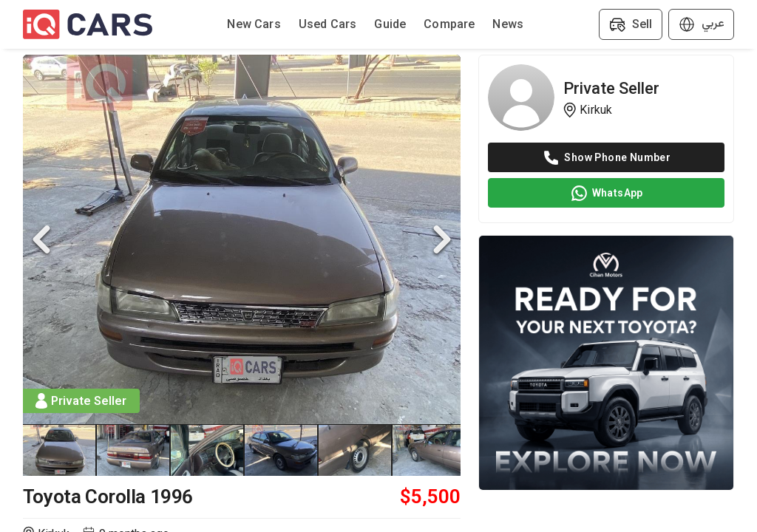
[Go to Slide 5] (356, 450)
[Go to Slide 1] (60, 450)
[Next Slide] (442, 239)
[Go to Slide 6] (430, 450)
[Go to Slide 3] (208, 450)
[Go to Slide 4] (282, 450)
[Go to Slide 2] (134, 450)
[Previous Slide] (41, 239)
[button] (242, 239)
